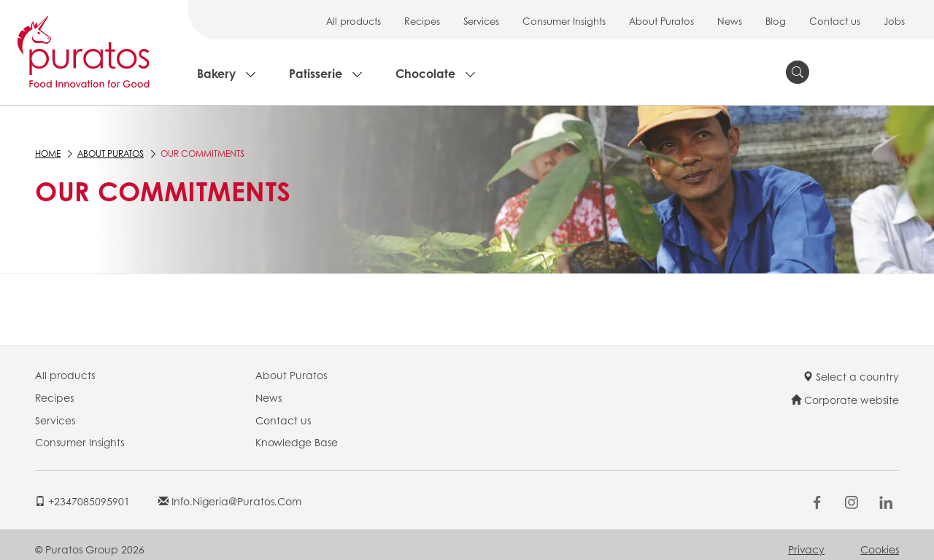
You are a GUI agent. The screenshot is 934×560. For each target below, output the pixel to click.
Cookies (880, 549)
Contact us (835, 21)
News (730, 21)
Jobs (894, 21)
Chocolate (425, 73)
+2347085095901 (82, 501)
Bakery (216, 73)
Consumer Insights (564, 21)
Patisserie (316, 73)
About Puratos (661, 21)
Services (481, 21)
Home (48, 153)
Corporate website (845, 400)
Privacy (806, 549)
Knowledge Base (297, 442)
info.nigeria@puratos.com (230, 501)
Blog (776, 21)
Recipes (422, 21)
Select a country (851, 376)
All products (354, 21)
